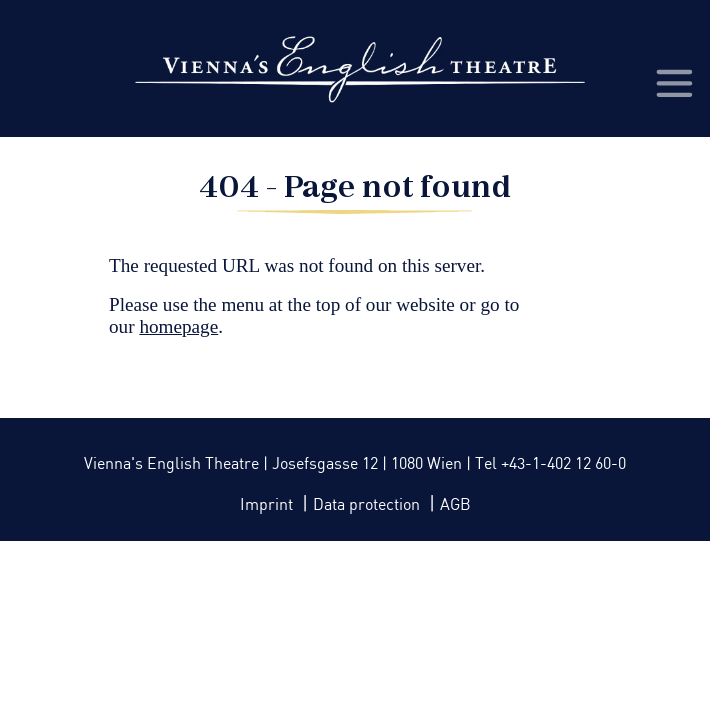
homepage (178, 326)
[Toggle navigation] (673, 82)
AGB (455, 505)
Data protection (368, 505)
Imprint (268, 505)
